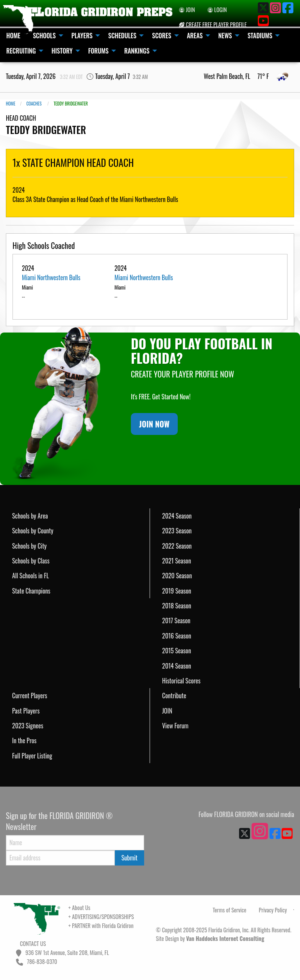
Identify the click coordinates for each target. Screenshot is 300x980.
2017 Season (176, 621)
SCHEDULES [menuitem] (122, 36)
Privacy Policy (273, 910)
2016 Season (177, 636)
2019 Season (177, 591)
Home (11, 104)
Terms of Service (230, 910)
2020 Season (177, 576)
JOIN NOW (154, 424)
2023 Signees (28, 726)
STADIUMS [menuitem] (260, 36)
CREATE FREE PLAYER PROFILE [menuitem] (213, 24)
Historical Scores (181, 681)
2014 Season (177, 666)
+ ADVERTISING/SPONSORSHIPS (101, 917)
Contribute (174, 696)
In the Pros (24, 740)
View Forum (175, 726)
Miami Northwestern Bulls (51, 277)
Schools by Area (30, 516)
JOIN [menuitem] (187, 10)
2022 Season (177, 546)
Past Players (26, 711)
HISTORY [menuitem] (62, 51)
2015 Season (177, 651)
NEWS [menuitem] (225, 36)
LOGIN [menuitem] (217, 10)
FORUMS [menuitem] (98, 51)
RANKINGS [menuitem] (137, 51)
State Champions (31, 591)
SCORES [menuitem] (162, 36)
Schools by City (29, 546)
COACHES (34, 104)
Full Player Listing (32, 756)
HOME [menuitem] (13, 36)
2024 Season (177, 516)
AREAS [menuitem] (195, 36)
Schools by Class (31, 561)
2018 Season (177, 606)
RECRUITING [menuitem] (21, 51)
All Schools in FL (30, 576)
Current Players (30, 696)
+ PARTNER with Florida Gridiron (101, 925)
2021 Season (177, 561)
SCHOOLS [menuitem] (44, 36)
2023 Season (177, 531)
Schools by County (33, 531)
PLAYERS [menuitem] (82, 36)
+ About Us (79, 908)
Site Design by (210, 938)
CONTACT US (32, 943)
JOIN (167, 711)
